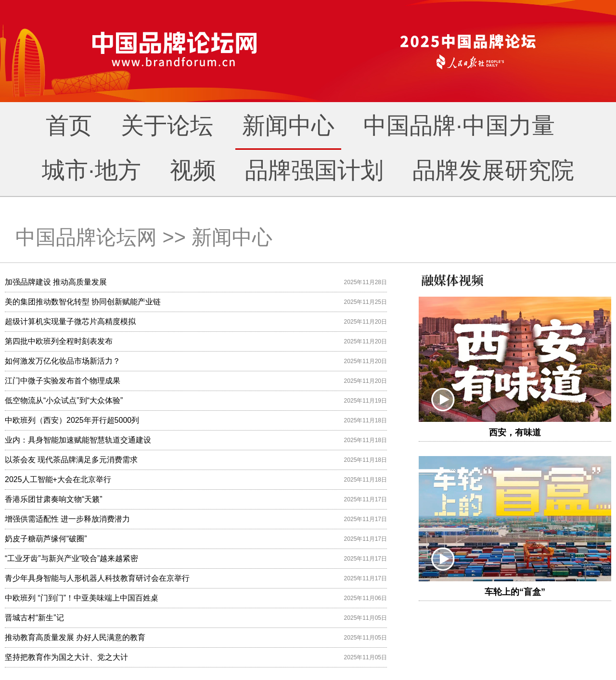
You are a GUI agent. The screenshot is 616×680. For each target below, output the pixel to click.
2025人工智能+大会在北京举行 (58, 479)
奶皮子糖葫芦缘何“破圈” (46, 539)
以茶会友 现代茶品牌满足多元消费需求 (71, 460)
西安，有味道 (515, 432)
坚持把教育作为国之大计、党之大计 (66, 657)
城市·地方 (91, 170)
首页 (69, 125)
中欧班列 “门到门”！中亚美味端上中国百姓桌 (82, 598)
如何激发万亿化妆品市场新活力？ (63, 361)
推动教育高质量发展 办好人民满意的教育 (75, 637)
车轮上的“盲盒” (515, 592)
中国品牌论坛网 (86, 237)
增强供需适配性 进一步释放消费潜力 (67, 519)
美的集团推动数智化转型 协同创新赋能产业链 (83, 302)
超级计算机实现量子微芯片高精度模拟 (70, 321)
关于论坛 (167, 125)
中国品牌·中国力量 (459, 125)
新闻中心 (288, 125)
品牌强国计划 (314, 170)
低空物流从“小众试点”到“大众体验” (64, 400)
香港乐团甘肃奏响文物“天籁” (54, 499)
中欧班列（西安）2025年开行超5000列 (72, 420)
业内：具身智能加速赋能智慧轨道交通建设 (78, 440)
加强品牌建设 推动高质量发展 (56, 282)
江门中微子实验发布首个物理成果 (63, 381)
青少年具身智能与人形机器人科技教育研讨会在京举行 (97, 578)
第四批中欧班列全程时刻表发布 (59, 341)
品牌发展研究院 (493, 170)
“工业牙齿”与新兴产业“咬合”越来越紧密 (71, 558)
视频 (193, 170)
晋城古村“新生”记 (34, 618)
